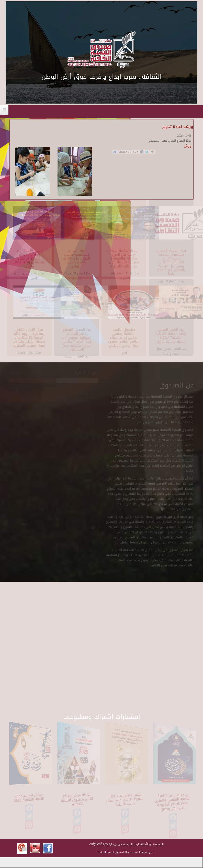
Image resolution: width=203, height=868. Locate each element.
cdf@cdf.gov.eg (101, 844)
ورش (188, 146)
